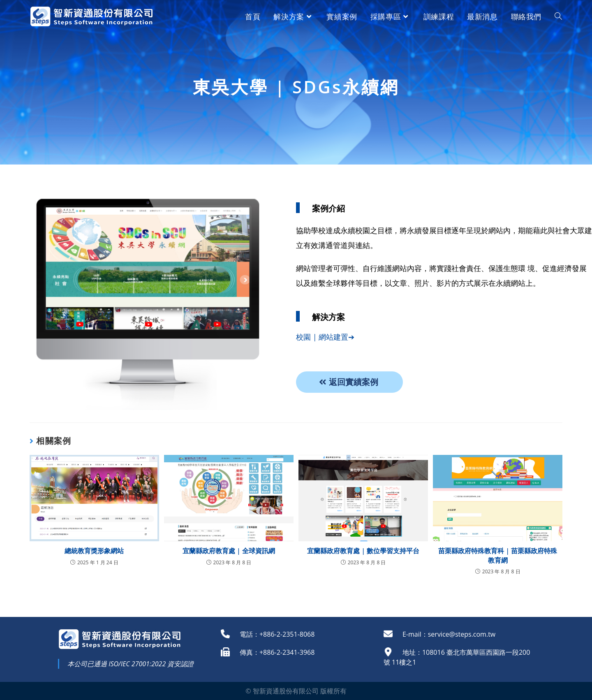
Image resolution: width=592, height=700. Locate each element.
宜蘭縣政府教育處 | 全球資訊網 (229, 551)
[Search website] (558, 16)
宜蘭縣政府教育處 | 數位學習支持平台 (363, 551)
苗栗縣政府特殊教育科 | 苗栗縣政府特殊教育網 (498, 555)
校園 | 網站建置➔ (325, 337)
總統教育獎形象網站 (94, 551)
